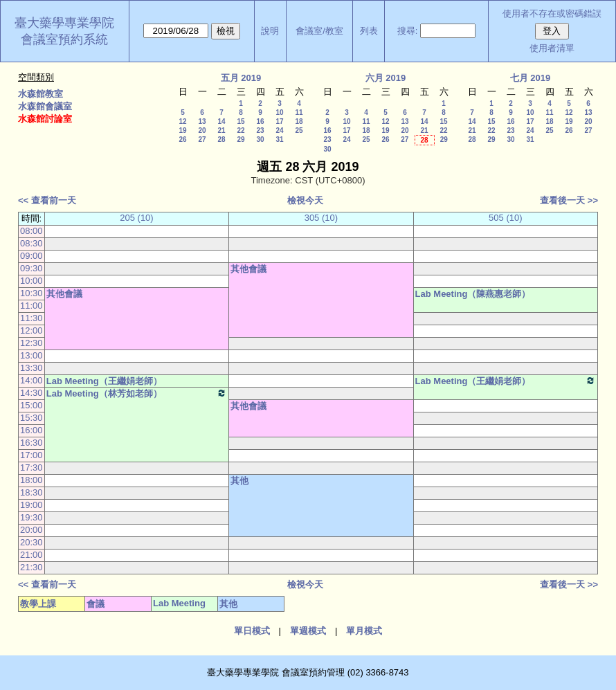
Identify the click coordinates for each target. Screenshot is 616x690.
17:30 (31, 467)
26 (182, 139)
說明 (270, 31)
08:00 (31, 231)
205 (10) (136, 218)
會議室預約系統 (64, 39)
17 (279, 121)
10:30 (31, 293)
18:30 (31, 492)
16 (260, 121)
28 (221, 139)
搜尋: (408, 31)
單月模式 (364, 631)
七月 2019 (531, 78)
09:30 (31, 268)
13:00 (31, 355)
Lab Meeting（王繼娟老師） (104, 381)
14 (221, 121)
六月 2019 (386, 78)
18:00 (31, 480)
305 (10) (321, 218)
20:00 (31, 530)
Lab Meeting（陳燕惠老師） (473, 294)
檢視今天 (305, 200)
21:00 (31, 555)
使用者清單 (552, 48)
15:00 (31, 405)
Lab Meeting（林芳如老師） (137, 393)
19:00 (31, 505)
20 (202, 130)
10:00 (31, 281)
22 (241, 130)
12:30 (31, 343)
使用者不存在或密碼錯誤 (552, 13)
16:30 (31, 443)
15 (241, 121)
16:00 (31, 430)
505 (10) (505, 218)
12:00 (31, 330)
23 (260, 130)
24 (279, 130)
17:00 (31, 455)
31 (279, 139)
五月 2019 (241, 78)
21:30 (31, 567)
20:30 (31, 542)
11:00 (31, 306)
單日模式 (252, 631)
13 (202, 121)
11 (299, 112)
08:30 (31, 243)
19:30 (31, 517)
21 (221, 130)
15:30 (31, 418)
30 (260, 139)
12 (182, 121)
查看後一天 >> (569, 200)
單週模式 (308, 631)
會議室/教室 (319, 31)
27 (202, 139)
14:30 (31, 393)
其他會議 (248, 269)
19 (182, 130)
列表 (369, 31)
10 (279, 112)
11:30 (31, 318)
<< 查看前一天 (47, 200)
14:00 (31, 380)
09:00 (31, 256)
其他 (239, 481)
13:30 (31, 368)
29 (241, 139)
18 (299, 121)
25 (299, 130)
